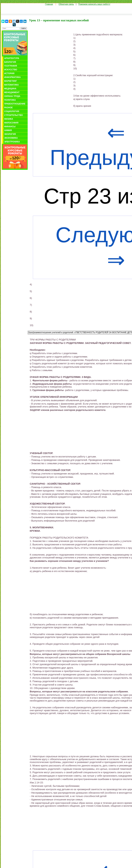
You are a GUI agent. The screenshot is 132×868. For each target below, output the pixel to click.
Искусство (11, 70)
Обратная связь (66, 4)
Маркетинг (11, 81)
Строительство (13, 115)
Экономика (11, 138)
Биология (10, 62)
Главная (49, 4)
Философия (11, 123)
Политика (10, 100)
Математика (11, 85)
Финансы (10, 127)
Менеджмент (12, 92)
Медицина (10, 89)
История (9, 73)
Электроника (12, 142)
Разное (8, 108)
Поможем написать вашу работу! (94, 4)
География (11, 66)
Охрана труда (12, 96)
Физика (9, 119)
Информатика (12, 77)
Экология (10, 134)
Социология (12, 111)
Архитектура (12, 58)
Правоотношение (15, 104)
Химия (8, 130)
